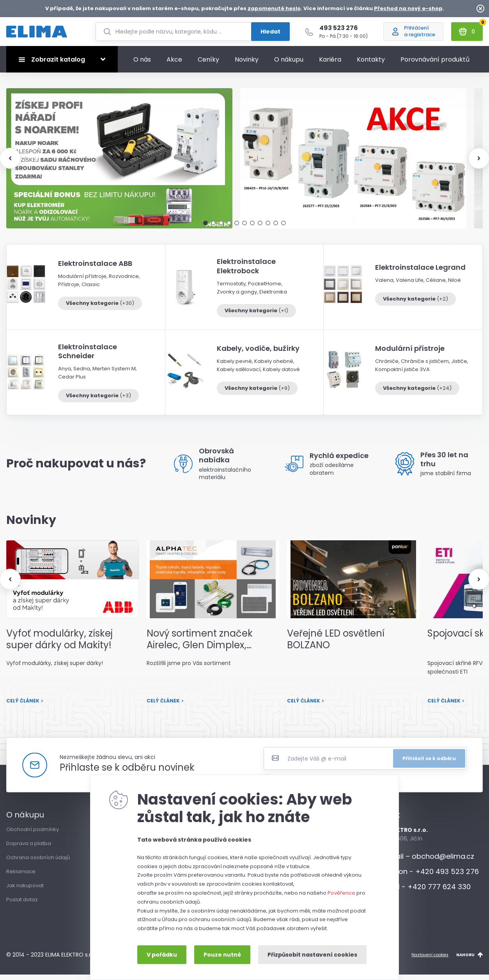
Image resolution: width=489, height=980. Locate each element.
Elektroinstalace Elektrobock (246, 272)
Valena (384, 286)
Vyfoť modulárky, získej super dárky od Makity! (59, 645)
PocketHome (265, 289)
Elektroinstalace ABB (95, 269)
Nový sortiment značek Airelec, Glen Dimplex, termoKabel (200, 645)
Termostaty (231, 289)
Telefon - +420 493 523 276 (424, 877)
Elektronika (273, 297)
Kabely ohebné (274, 367)
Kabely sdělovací (239, 375)
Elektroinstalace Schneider (88, 356)
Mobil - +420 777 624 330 (420, 892)
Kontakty (371, 65)
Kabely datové (281, 375)
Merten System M (114, 374)
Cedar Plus (72, 382)
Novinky (247, 65)
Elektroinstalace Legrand (420, 273)
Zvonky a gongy (237, 297)
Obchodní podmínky (33, 835)
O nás (142, 65)
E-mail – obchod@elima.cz (422, 862)
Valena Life (410, 286)
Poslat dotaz (22, 905)
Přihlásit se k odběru (429, 763)
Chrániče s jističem (425, 367)
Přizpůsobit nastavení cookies (312, 955)
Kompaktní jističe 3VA (402, 375)
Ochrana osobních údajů (38, 863)
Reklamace (21, 877)
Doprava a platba (29, 849)
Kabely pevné (234, 367)
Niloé (454, 286)
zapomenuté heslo (274, 8)
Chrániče (387, 367)
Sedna (82, 374)
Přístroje (69, 290)
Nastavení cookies (430, 960)
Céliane (436, 286)
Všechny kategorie (100, 308)
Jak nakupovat (25, 891)
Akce (174, 65)
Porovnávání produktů (435, 65)
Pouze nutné (222, 955)
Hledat (270, 34)
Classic (91, 290)
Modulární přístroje (82, 282)
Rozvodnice (124, 282)
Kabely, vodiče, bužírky (258, 354)
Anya (65, 374)
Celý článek (25, 706)
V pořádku (162, 955)
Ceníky (208, 65)
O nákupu (289, 65)
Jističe (459, 367)
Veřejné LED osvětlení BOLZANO (336, 645)
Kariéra (330, 65)
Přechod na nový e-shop (408, 8)
